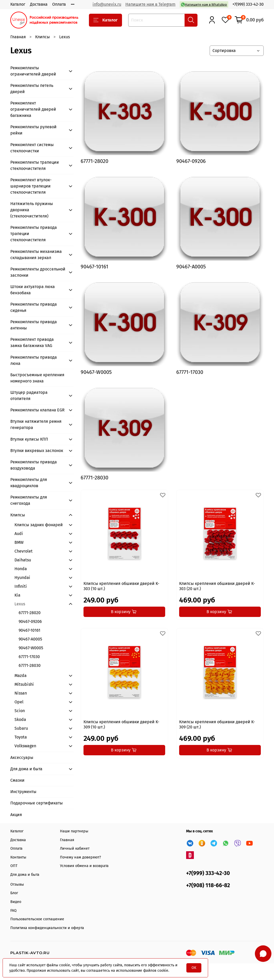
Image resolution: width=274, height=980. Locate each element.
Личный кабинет (75, 849)
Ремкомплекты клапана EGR (37, 410)
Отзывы (17, 884)
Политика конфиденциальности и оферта (47, 928)
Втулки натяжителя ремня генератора (36, 424)
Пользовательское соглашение (37, 919)
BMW (19, 542)
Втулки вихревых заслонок (37, 451)
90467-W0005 (31, 648)
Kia (17, 595)
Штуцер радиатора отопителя (29, 395)
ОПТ (14, 866)
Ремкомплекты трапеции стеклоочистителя (35, 165)
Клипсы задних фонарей (39, 525)
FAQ (13, 911)
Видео (16, 902)
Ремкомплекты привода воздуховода (34, 465)
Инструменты (23, 792)
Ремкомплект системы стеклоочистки (32, 148)
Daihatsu (23, 560)
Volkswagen (25, 746)
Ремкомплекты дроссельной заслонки (38, 272)
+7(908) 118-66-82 (208, 885)
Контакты (18, 857)
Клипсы (43, 37)
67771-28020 (30, 613)
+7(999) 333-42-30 (248, 4)
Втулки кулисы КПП (29, 439)
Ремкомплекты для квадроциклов (29, 483)
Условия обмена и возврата (84, 866)
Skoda (20, 719)
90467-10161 (29, 630)
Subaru (21, 728)
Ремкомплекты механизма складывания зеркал (36, 255)
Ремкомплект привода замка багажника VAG (32, 342)
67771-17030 (29, 657)
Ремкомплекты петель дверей (32, 89)
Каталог (18, 4)
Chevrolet (24, 551)
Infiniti (21, 586)
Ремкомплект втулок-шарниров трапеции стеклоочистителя (31, 186)
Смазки (17, 780)
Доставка (39, 4)
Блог (14, 893)
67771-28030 (30, 665)
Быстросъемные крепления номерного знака (37, 378)
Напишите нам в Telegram (150, 4)
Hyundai (22, 578)
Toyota (21, 737)
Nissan (21, 693)
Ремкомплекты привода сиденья (34, 307)
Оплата (59, 4)
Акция (16, 815)
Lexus (20, 604)
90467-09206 (30, 621)
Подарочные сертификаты (37, 803)
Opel (19, 702)
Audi (19, 534)
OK (194, 968)
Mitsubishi (24, 684)
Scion (20, 711)
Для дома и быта (26, 769)
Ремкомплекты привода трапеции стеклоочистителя (34, 234)
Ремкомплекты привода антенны (34, 325)
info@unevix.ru (107, 4)
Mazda (21, 676)
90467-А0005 (30, 639)
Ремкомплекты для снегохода (29, 500)
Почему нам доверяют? (81, 857)
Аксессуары (22, 757)
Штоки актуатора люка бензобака (33, 290)
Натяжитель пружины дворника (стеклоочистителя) (32, 210)
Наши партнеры (74, 831)
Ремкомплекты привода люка (34, 360)
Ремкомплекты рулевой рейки (33, 130)
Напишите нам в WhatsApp (204, 5)
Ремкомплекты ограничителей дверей (33, 71)
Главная (18, 37)
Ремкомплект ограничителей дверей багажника (33, 109)
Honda (21, 569)
